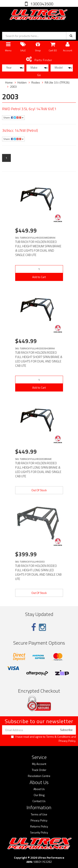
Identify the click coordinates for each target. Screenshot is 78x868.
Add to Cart (39, 277)
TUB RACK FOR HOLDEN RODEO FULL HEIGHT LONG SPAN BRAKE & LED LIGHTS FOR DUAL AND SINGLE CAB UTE (38, 470)
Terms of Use (39, 814)
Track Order (39, 770)
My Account (39, 764)
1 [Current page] (6, 158)
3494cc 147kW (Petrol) (20, 130)
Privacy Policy (67, 741)
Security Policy (39, 832)
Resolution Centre (39, 776)
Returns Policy (39, 826)
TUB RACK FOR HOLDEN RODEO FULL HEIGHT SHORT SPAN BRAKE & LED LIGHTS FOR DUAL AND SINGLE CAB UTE (39, 359)
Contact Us (39, 801)
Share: (13, 118)
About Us (39, 789)
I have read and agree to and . (43, 739)
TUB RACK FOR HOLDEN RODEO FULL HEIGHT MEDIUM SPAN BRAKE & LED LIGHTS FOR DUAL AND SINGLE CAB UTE (38, 248)
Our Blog (39, 795)
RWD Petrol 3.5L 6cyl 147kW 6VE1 (29, 109)
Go (39, 75)
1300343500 (41, 4)
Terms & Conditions (58, 737)
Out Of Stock (39, 490)
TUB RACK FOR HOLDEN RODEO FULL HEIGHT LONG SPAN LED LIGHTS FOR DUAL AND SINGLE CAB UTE (38, 572)
